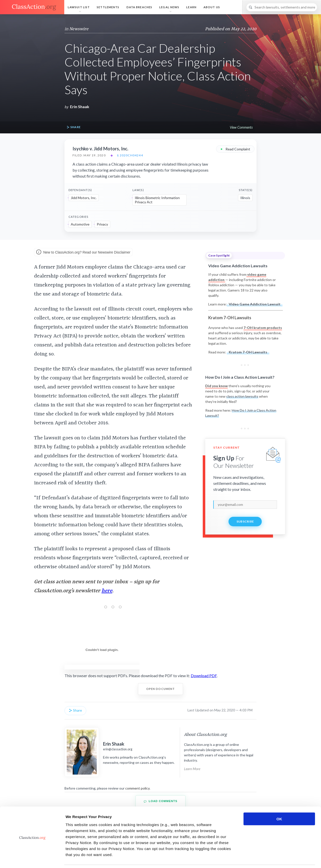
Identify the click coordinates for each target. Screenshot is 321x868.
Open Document (161, 689)
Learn (191, 7)
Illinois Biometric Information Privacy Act (157, 200)
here (107, 591)
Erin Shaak (80, 107)
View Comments (241, 127)
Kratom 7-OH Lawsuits (248, 352)
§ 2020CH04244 (130, 155)
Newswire (79, 29)
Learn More (192, 769)
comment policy (137, 788)
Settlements (108, 7)
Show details (262, 858)
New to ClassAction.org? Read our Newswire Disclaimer (83, 253)
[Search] (282, 7)
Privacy (102, 224)
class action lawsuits (242, 396)
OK (279, 802)
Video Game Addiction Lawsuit (255, 304)
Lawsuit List (79, 7)
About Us (212, 7)
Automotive (80, 224)
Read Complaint (235, 149)
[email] (245, 505)
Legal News (169, 7)
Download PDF (204, 676)
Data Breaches (139, 7)
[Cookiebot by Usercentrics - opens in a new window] (32, 858)
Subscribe (245, 521)
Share (73, 127)
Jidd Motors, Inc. (84, 198)
